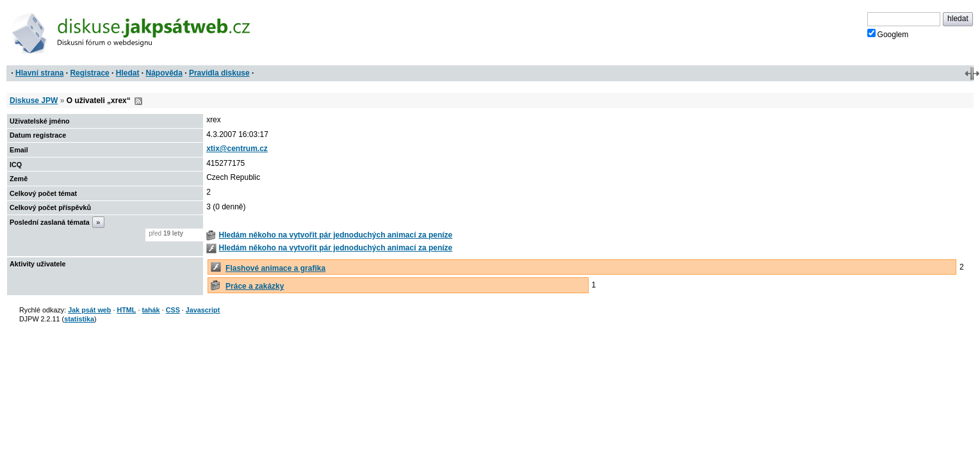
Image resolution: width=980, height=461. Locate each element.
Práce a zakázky (255, 286)
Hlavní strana (39, 73)
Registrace (89, 73)
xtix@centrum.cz (237, 149)
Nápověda (164, 73)
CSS (173, 310)
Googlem (888, 34)
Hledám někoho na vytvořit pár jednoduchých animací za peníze (335, 235)
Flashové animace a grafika (275, 268)
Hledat (128, 73)
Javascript (203, 310)
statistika (79, 319)
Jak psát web (89, 310)
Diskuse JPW (34, 101)
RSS (138, 101)
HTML (126, 310)
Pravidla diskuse (219, 73)
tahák (151, 310)
